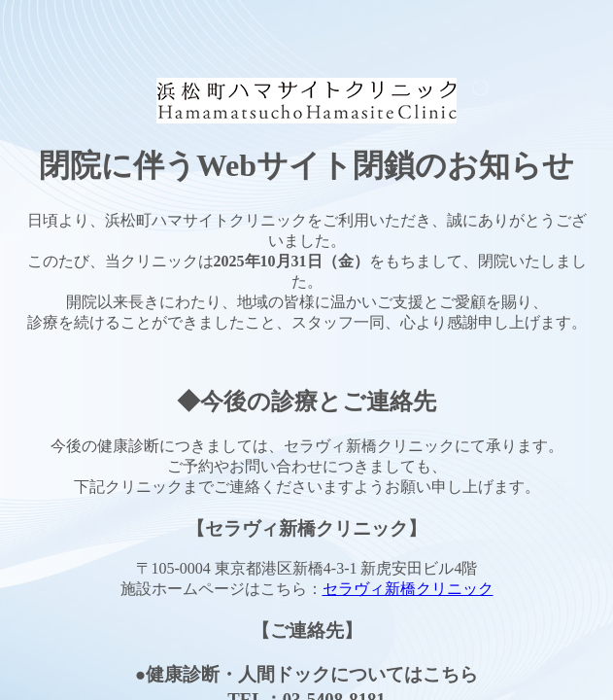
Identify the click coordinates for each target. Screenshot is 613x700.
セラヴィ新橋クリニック (408, 589)
